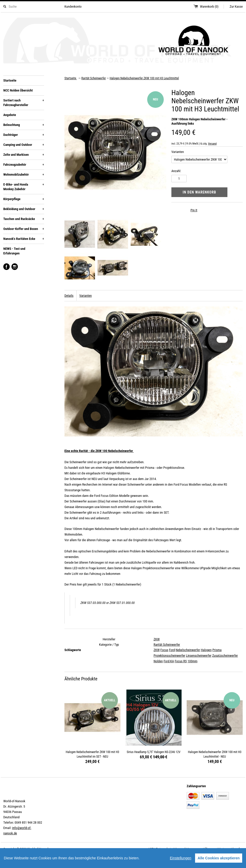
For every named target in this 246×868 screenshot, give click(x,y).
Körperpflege (24, 199)
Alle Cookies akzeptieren (219, 858)
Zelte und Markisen (24, 155)
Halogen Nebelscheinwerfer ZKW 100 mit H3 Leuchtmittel (144, 78)
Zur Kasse (236, 7)
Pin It (194, 210)
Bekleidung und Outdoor (24, 209)
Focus (164, 650)
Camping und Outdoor (24, 145)
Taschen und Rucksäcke (24, 219)
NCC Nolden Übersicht (18, 90)
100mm (192, 661)
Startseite (10, 80)
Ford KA (169, 661)
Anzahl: (176, 171)
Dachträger (24, 135)
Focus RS (181, 661)
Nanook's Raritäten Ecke (24, 239)
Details (69, 296)
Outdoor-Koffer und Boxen (24, 229)
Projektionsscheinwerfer (169, 656)
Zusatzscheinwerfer (225, 656)
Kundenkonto (73, 7)
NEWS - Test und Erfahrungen (14, 251)
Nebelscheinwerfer (188, 650)
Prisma (217, 650)
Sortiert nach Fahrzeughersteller (24, 102)
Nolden (158, 661)
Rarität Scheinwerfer (167, 645)
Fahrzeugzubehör (24, 165)
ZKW (157, 639)
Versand (212, 144)
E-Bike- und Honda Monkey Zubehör (24, 187)
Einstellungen (181, 858)
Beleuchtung (24, 125)
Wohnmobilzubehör (24, 175)
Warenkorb (209, 7)
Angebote (10, 115)
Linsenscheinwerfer (199, 656)
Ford (172, 650)
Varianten (178, 152)
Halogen (206, 650)
